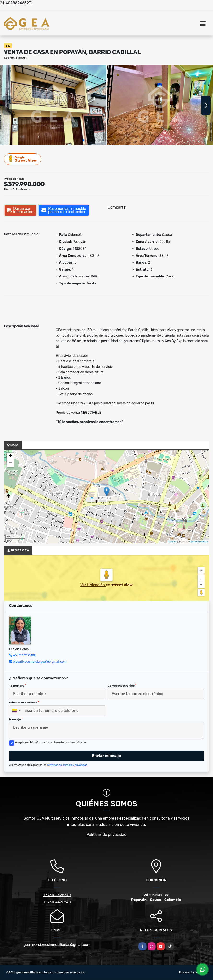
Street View (23, 159)
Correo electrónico (122, 686)
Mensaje (16, 719)
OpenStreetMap (199, 542)
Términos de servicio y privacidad (67, 765)
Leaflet (172, 542)
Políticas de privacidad (107, 835)
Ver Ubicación (93, 585)
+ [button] (10, 456)
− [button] (10, 463)
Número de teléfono (24, 703)
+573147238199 (24, 655)
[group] (53, 105)
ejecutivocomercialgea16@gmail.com (40, 662)
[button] (83, 140)
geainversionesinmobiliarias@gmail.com (57, 945)
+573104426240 (57, 895)
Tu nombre (18, 686)
